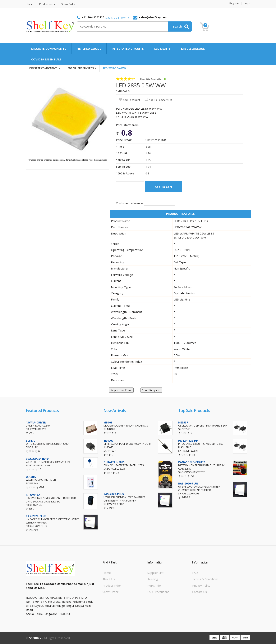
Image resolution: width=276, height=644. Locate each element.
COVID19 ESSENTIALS (46, 59)
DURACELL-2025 (114, 462)
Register (234, 3)
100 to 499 (123, 160)
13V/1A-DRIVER (36, 422)
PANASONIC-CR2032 (192, 462)
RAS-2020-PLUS (36, 516)
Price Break (124, 140)
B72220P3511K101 (38, 459)
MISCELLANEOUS (193, 49)
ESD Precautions (158, 592)
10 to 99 (122, 153)
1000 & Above (125, 173)
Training (153, 579)
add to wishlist (131, 100)
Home (29, 4)
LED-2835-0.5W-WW (114, 68)
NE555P (183, 422)
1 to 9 (120, 147)
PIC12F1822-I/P (188, 441)
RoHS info (154, 585)
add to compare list (161, 100)
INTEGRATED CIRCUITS (128, 49)
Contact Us (200, 592)
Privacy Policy (201, 585)
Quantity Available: (151, 79)
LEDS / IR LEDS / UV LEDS (80, 68)
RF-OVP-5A (33, 495)
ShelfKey (35, 638)
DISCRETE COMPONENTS (49, 49)
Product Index (47, 4)
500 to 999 (123, 167)
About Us (109, 579)
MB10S (108, 422)
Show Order (68, 4)
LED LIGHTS (162, 49)
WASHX (31, 477)
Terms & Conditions (205, 579)
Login (247, 3)
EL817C (31, 441)
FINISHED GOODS (89, 49)
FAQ (195, 573)
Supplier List (155, 573)
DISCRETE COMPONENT (43, 68)
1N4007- (109, 441)
